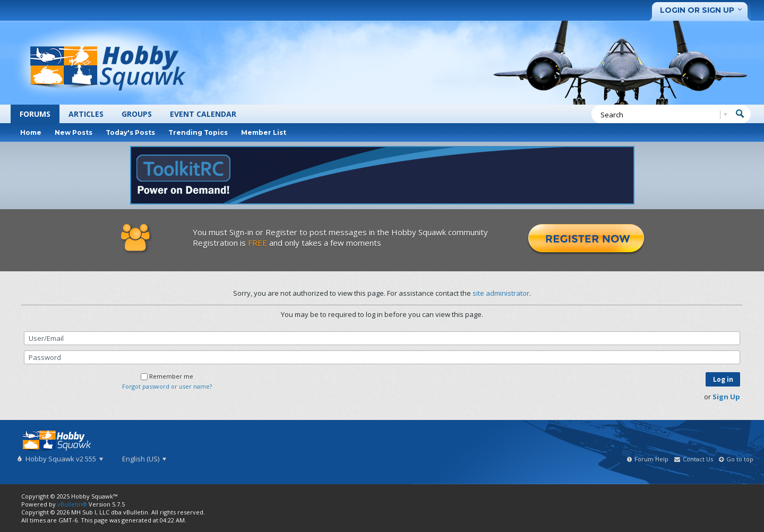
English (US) (144, 459)
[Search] (662, 115)
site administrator (501, 293)
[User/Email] (382, 338)
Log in (723, 379)
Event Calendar (203, 114)
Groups (137, 114)
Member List (264, 132)
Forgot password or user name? (167, 387)
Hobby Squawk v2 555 (63, 459)
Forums (35, 114)
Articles (86, 114)
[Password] (382, 357)
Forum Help (651, 459)
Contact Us (698, 459)
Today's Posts (130, 132)
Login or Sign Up (703, 10)
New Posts (74, 132)
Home (31, 132)
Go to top (740, 459)
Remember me (167, 376)
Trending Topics (198, 132)
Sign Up (726, 397)
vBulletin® (72, 504)
